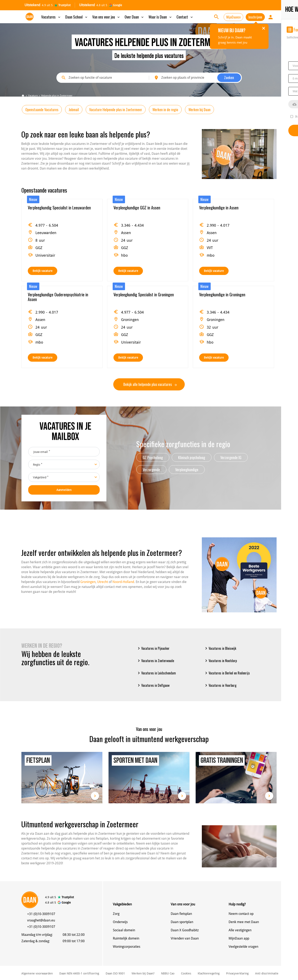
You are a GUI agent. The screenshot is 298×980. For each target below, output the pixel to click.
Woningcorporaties (127, 947)
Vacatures (51, 17)
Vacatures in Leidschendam (156, 673)
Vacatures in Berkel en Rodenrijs (227, 673)
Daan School (77, 17)
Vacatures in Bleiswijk (220, 648)
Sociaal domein (124, 930)
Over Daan (134, 17)
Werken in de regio (165, 110)
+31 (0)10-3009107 (41, 914)
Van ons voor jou (106, 17)
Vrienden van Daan (185, 938)
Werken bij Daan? (143, 973)
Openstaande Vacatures (42, 110)
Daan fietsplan (181, 914)
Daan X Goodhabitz (185, 930)
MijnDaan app (239, 938)
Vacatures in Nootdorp (220, 661)
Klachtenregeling (209, 973)
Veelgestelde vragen (243, 947)
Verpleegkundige (187, 470)
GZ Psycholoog (153, 457)
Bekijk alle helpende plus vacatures (150, 384)
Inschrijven (255, 17)
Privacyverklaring (237, 973)
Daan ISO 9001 (115, 973)
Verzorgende (151, 470)
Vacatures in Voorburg (220, 685)
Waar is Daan (160, 17)
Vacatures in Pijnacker (153, 648)
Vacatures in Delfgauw (153, 685)
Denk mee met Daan (244, 922)
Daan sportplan (182, 922)
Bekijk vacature (43, 271)
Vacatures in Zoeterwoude (155, 661)
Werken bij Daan (199, 110)
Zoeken (229, 77)
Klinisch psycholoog (192, 457)
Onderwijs (120, 922)
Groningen (88, 582)
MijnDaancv (233, 17)
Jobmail (74, 110)
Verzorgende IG (231, 457)
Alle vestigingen (240, 930)
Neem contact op (241, 914)
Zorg (116, 914)
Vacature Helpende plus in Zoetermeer (116, 110)
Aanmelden (64, 490)
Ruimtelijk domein (126, 938)
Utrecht (103, 582)
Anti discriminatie (267, 973)
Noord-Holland (123, 582)
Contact (185, 17)
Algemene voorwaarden (37, 973)
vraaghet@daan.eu (41, 920)
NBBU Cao (168, 973)
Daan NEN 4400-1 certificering (79, 973)
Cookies (186, 973)
